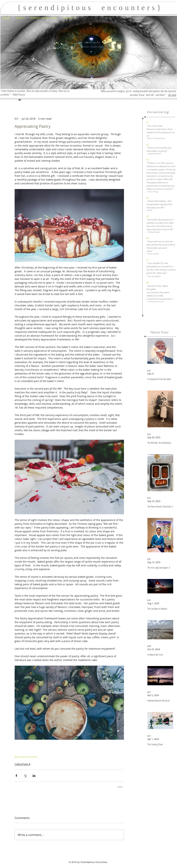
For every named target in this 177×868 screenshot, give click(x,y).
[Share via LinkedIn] (34, 776)
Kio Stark (172, 95)
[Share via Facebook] (16, 776)
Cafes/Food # (22, 764)
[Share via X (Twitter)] (25, 776)
